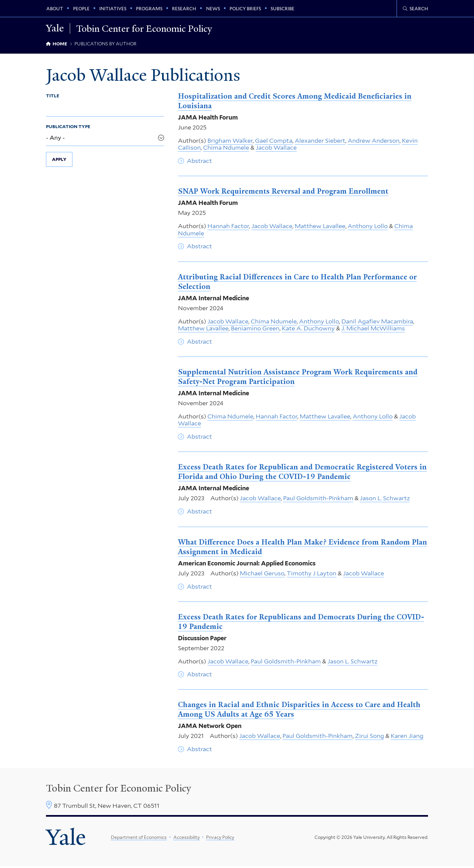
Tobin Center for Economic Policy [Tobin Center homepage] (119, 789)
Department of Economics (139, 839)
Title (53, 97)
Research (184, 9)
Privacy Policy (220, 839)
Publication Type (68, 127)
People (81, 9)
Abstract (199, 162)
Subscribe (282, 9)
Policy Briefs (245, 9)
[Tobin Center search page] (415, 9)
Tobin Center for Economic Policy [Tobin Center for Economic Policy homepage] (149, 28)
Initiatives (113, 9)
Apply (59, 160)
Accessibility (186, 839)
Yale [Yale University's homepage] (66, 839)
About (55, 9)
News (213, 9)
